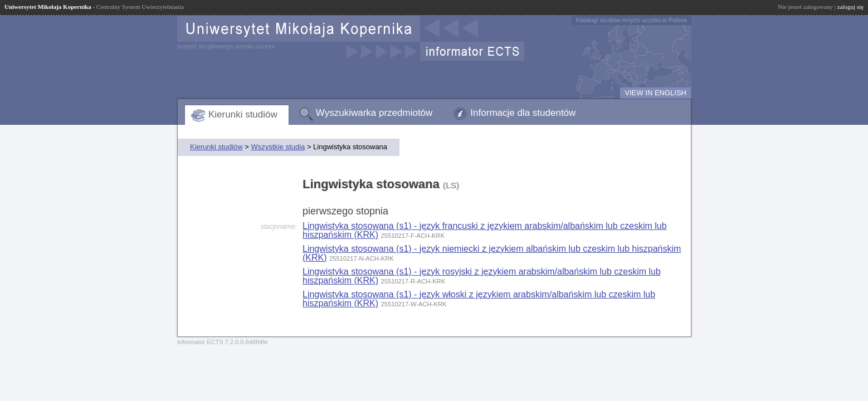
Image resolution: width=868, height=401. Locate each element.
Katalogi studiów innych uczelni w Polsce (632, 20)
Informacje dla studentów (523, 113)
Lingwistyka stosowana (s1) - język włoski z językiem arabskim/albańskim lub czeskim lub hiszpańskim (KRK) (479, 299)
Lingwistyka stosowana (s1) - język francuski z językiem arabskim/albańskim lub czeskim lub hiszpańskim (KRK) (485, 230)
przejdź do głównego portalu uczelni (226, 46)
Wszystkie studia (278, 147)
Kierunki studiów (243, 114)
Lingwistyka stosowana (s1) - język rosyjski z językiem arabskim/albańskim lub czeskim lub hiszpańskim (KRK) (482, 276)
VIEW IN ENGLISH (655, 93)
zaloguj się (850, 7)
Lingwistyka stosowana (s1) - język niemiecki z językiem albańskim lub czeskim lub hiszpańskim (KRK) (492, 253)
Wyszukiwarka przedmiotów (374, 113)
